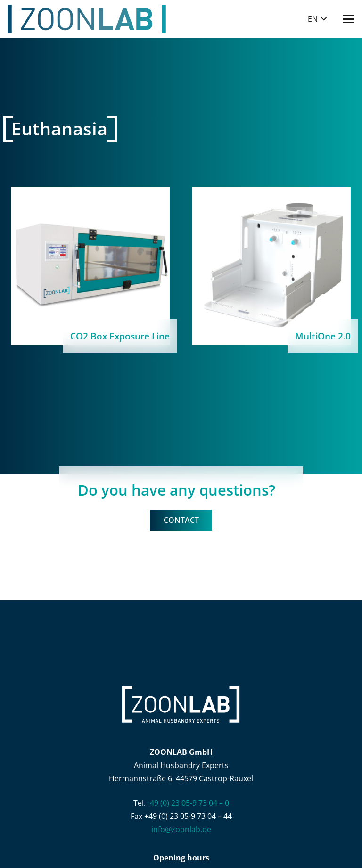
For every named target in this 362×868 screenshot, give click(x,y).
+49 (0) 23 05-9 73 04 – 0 (187, 803)
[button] (317, 19)
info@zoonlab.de (181, 829)
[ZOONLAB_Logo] (87, 19)
